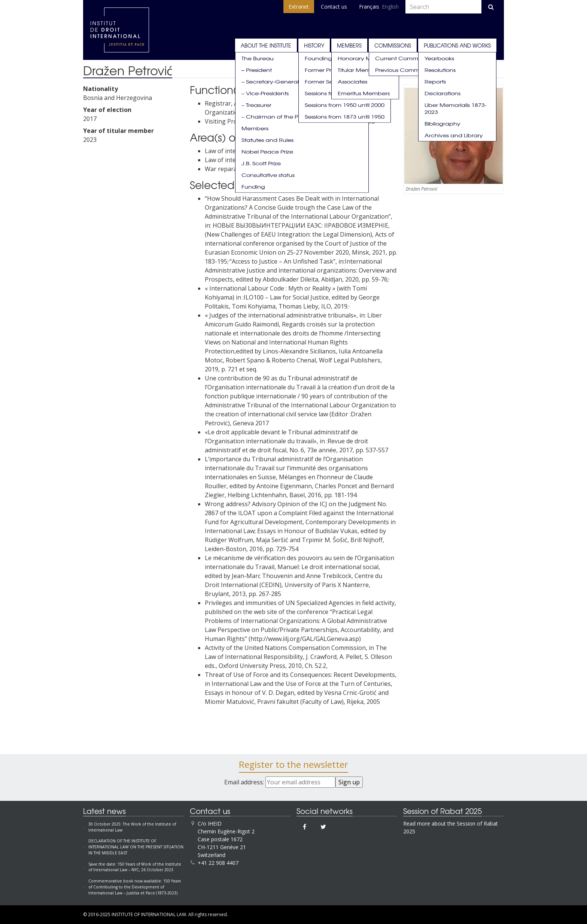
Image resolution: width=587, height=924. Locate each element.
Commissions (393, 45)
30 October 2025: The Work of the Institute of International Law (132, 827)
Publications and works (457, 45)
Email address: (280, 782)
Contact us (334, 7)
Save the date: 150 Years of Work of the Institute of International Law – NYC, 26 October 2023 (135, 867)
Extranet (299, 7)
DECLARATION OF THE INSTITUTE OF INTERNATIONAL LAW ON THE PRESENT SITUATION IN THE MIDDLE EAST (136, 847)
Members (349, 45)
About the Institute (266, 45)
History (314, 45)
